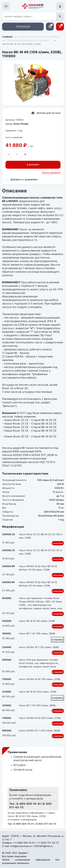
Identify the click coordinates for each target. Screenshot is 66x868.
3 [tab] (46, 96)
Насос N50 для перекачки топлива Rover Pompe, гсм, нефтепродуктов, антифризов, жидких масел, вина (39, 663)
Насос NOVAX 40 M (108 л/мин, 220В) (40, 679)
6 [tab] (53, 96)
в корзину (58, 543)
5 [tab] (50, 96)
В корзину (33, 165)
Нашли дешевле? (51, 173)
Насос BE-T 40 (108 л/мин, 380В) (37, 633)
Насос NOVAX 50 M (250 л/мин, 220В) (40, 718)
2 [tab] (44, 96)
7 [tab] (55, 96)
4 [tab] (48, 96)
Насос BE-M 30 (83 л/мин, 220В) (37, 621)
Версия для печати (49, 113)
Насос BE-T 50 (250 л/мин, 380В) (37, 705)
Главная (7, 37)
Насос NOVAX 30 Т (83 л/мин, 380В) (39, 647)
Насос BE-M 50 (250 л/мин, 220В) (38, 692)
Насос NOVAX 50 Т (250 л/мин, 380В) (40, 731)
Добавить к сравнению (24, 179)
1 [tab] (41, 96)
